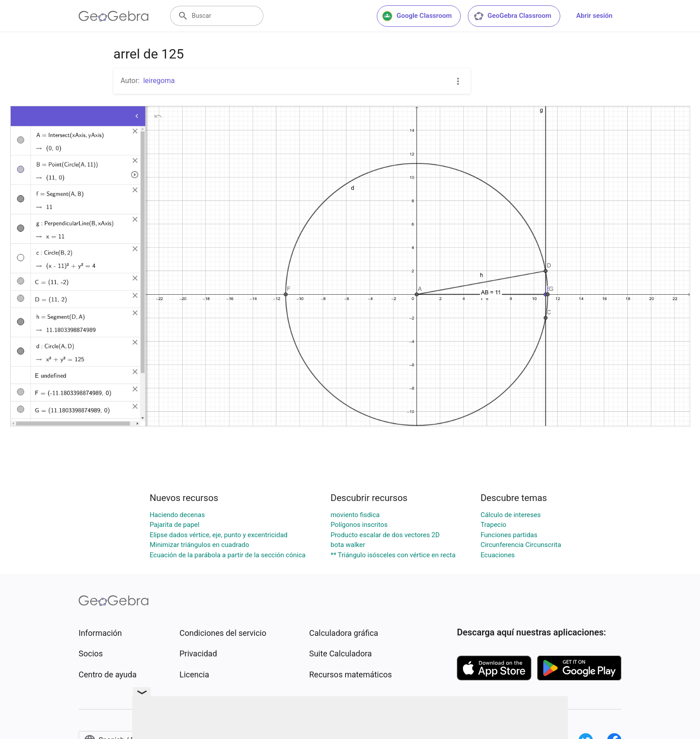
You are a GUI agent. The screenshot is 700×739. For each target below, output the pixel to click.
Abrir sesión (594, 16)
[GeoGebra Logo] (114, 16)
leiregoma (159, 81)
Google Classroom (417, 16)
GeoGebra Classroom (512, 16)
